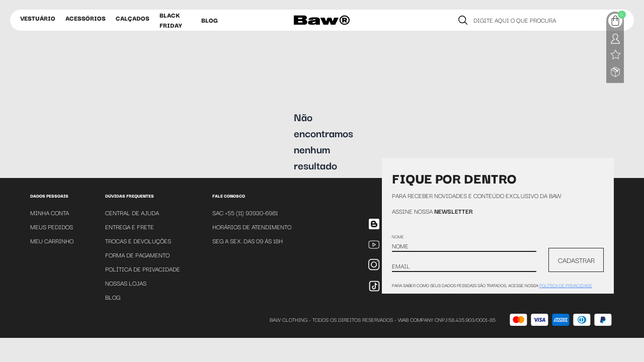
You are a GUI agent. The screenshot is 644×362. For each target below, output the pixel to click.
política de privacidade (566, 285)
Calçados (133, 18)
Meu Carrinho (52, 241)
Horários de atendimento (252, 227)
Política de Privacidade (143, 269)
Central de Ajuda (132, 212)
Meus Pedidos (52, 227)
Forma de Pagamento (137, 255)
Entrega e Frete (130, 227)
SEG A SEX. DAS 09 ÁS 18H (248, 241)
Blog (210, 20)
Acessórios (86, 18)
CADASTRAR (576, 260)
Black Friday (171, 20)
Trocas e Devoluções (138, 241)
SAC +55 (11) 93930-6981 (245, 212)
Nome (398, 236)
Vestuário (38, 18)
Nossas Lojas (126, 283)
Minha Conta (50, 212)
